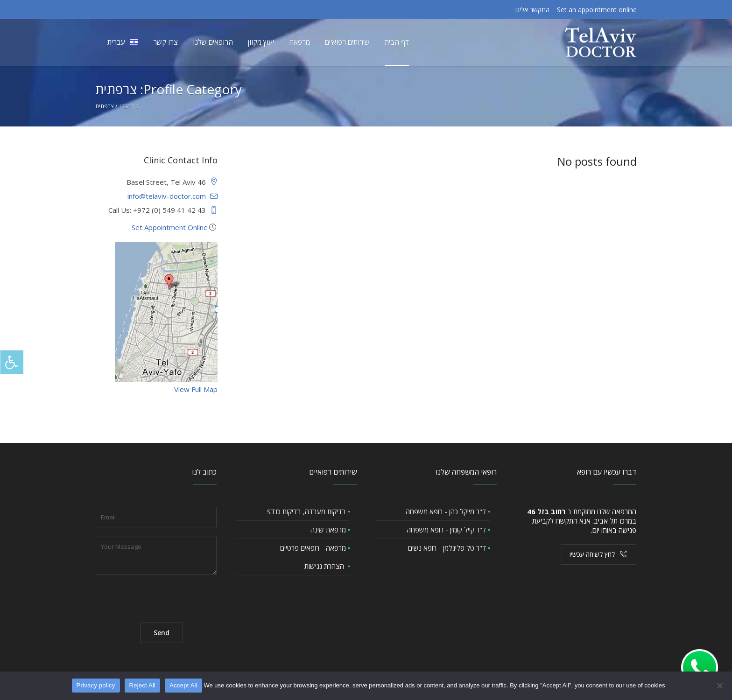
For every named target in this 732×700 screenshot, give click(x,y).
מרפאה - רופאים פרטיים (313, 548)
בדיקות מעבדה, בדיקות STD (306, 511)
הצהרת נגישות (325, 566)
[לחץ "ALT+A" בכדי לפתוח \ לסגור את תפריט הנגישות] (12, 362)
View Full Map (196, 389)
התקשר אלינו (532, 10)
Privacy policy (96, 685)
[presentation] (167, 595)
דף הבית (129, 106)
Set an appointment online (597, 10)
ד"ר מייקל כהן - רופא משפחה (446, 511)
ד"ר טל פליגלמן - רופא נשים (447, 548)
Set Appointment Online (170, 227)
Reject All (143, 685)
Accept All (183, 685)
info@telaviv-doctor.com (167, 196)
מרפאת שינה (328, 530)
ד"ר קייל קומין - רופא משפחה (446, 530)
